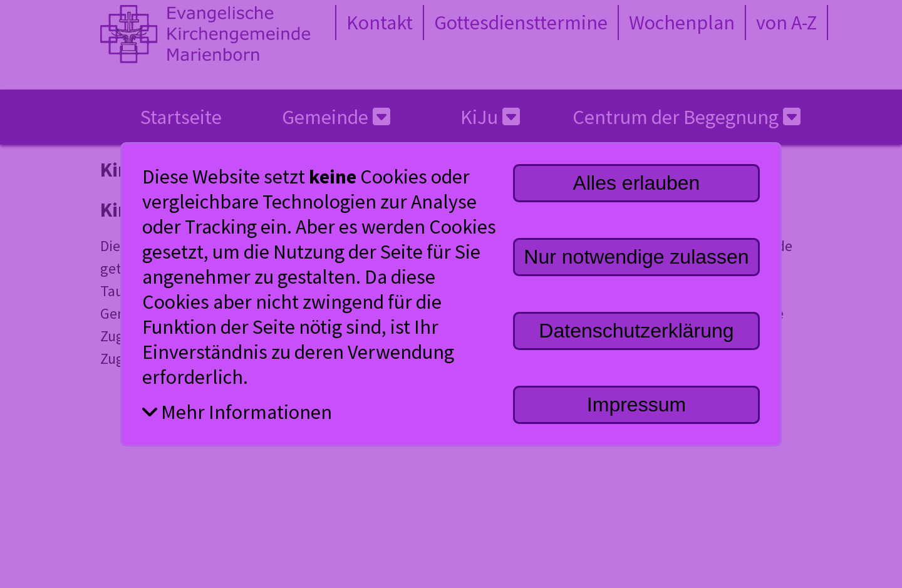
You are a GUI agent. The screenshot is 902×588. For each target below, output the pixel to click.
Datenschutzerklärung (636, 331)
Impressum (636, 405)
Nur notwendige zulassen (636, 257)
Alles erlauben (637, 183)
